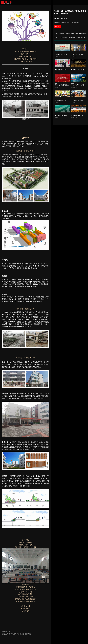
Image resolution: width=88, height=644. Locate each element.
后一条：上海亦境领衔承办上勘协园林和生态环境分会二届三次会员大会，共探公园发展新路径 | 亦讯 (70, 37)
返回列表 (57, 26)
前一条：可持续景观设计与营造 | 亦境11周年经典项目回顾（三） (70, 33)
